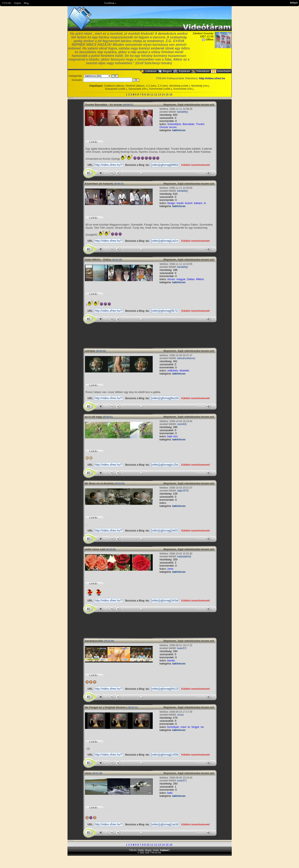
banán (171, 660)
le (189, 727)
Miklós (200, 279)
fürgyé (195, 727)
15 (167, 94)
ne (202, 727)
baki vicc (172, 436)
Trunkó (200, 124)
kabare (198, 203)
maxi (183, 727)
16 (171, 94)
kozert (189, 203)
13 (159, 94)
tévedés (184, 370)
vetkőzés (173, 370)
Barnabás (188, 124)
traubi (180, 203)
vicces (171, 279)
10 (148, 94)
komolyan (173, 727)
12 (156, 94)
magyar (181, 279)
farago (171, 203)
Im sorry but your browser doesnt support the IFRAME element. (150, 334)
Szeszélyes (174, 124)
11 (152, 94)
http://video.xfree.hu (212, 78)
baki (170, 793)
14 (163, 94)
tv (205, 203)
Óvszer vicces (168, 127)
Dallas (191, 279)
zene (170, 569)
